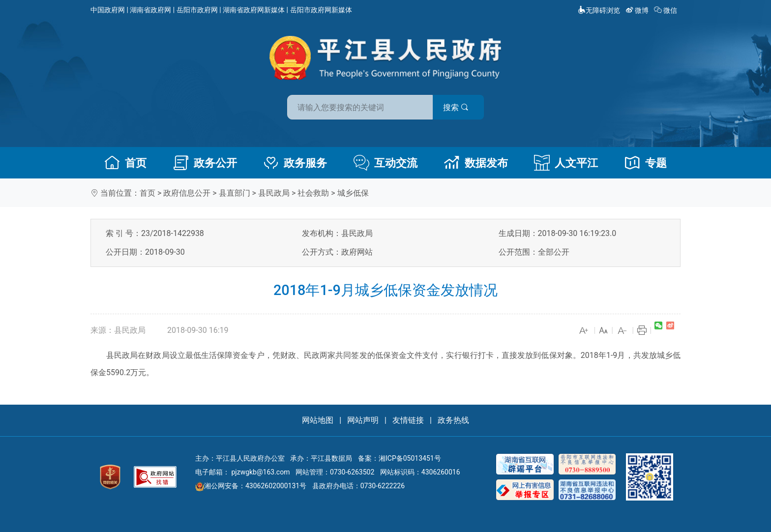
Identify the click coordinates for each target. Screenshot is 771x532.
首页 (125, 163)
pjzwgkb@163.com (260, 472)
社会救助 (313, 193)
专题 (646, 163)
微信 (667, 10)
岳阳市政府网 (197, 10)
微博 (638, 10)
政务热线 (453, 420)
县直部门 (235, 193)
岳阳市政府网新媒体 (321, 10)
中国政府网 (108, 10)
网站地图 (318, 420)
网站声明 (363, 420)
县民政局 (274, 193)
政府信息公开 (187, 193)
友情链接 (408, 420)
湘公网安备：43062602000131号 (251, 486)
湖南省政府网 (150, 10)
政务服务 (295, 163)
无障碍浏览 (599, 10)
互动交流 (385, 163)
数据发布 (476, 163)
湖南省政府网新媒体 (254, 10)
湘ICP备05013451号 (410, 458)
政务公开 (205, 163)
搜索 (456, 107)
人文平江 (566, 163)
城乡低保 (353, 193)
